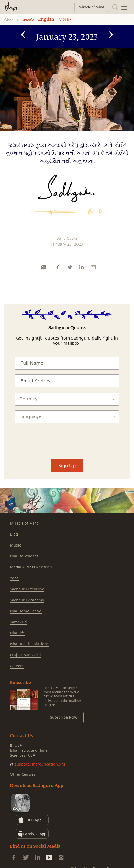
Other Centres (23, 775)
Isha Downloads (24, 556)
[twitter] (70, 267)
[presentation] (67, 439)
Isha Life (17, 633)
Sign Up (67, 465)
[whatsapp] (43, 267)
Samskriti (19, 622)
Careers (17, 666)
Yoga (14, 578)
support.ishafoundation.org (40, 764)
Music (15, 545)
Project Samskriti (26, 655)
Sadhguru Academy (27, 600)
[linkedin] (81, 267)
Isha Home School (26, 611)
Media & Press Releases (31, 567)
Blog (14, 534)
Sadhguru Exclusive (27, 589)
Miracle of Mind (24, 523)
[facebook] (58, 267)
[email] (93, 267)
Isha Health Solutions (29, 644)
